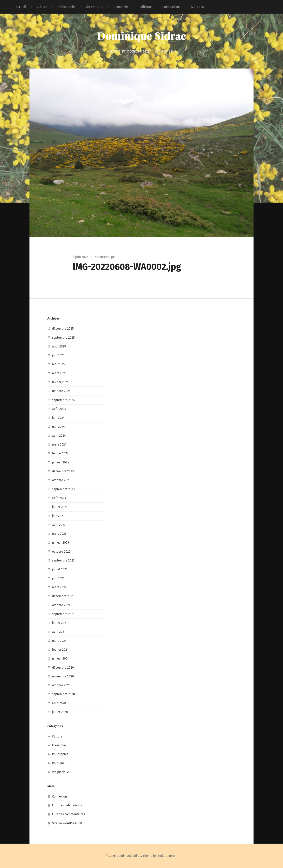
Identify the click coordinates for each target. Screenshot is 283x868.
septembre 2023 (64, 489)
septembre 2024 (64, 400)
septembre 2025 (64, 338)
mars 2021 (59, 641)
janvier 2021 (61, 658)
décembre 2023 (63, 471)
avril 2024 (59, 436)
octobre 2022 (61, 552)
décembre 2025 (63, 328)
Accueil (21, 7)
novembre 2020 (63, 676)
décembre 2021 (63, 596)
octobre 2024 (61, 391)
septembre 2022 (64, 560)
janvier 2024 (61, 462)
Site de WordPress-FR (68, 823)
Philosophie (66, 7)
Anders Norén (168, 856)
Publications (171, 7)
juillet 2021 (60, 623)
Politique (145, 7)
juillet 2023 (60, 507)
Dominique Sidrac (142, 35)
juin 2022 (58, 578)
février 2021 (60, 650)
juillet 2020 (60, 712)
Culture (42, 7)
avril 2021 (59, 632)
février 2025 (60, 382)
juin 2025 (58, 355)
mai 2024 (59, 427)
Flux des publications (68, 805)
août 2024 (59, 409)
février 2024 (61, 453)
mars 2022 (59, 587)
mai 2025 (58, 364)
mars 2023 (59, 534)
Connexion (60, 796)
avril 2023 (59, 525)
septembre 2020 (64, 694)
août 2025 (59, 346)
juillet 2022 (60, 569)
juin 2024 (59, 418)
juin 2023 (58, 516)
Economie (121, 7)
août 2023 (59, 498)
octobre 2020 (61, 685)
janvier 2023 (61, 542)
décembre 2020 (63, 667)
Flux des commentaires (69, 814)
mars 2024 (59, 444)
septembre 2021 (64, 614)
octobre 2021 (61, 605)
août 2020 (59, 703)
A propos (197, 7)
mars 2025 (59, 373)
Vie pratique (94, 7)
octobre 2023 (61, 480)
